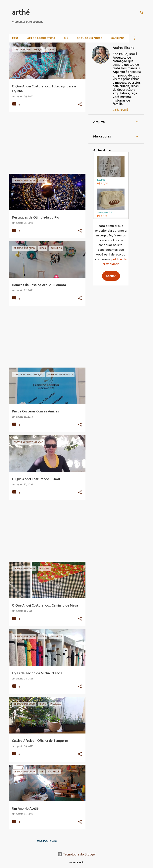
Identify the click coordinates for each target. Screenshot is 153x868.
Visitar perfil (120, 110)
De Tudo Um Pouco (90, 38)
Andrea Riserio (124, 48)
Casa (15, 38)
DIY (66, 38)
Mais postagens (47, 841)
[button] (80, 105)
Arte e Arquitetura (41, 38)
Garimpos (118, 38)
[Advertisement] (46, 143)
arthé (21, 12)
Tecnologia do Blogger (77, 854)
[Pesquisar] (142, 13)
